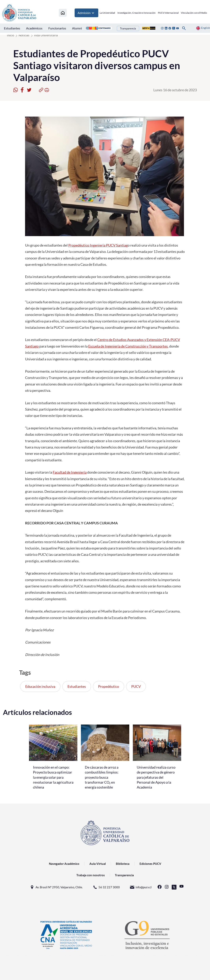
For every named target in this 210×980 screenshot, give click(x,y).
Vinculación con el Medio (194, 13)
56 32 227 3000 (106, 887)
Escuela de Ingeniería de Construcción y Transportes (128, 346)
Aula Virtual (98, 864)
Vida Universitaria (46, 35)
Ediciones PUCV (150, 864)
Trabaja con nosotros (91, 875)
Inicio (10, 35)
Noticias (24, 35)
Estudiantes (12, 28)
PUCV (136, 686)
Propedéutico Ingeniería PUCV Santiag (98, 245)
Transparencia (128, 28)
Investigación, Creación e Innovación (136, 13)
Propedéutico (109, 686)
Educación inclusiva (40, 686)
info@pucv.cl (141, 887)
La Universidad (107, 13)
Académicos (34, 28)
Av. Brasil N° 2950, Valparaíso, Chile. (56, 887)
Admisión (86, 13)
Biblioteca (123, 864)
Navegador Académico (64, 864)
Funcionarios (57, 28)
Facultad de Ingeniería (70, 472)
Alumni (77, 28)
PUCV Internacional (168, 13)
